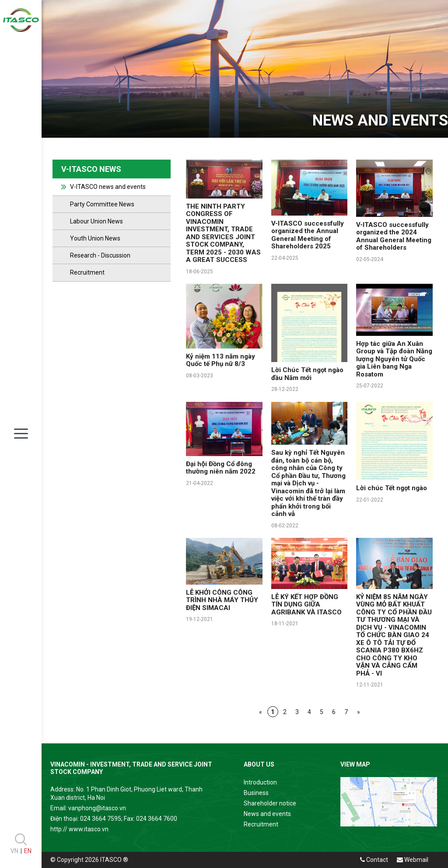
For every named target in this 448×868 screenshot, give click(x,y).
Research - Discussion (100, 255)
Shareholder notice (270, 803)
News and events (267, 814)
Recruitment (87, 272)
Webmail (413, 860)
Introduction (260, 782)
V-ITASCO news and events (108, 187)
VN (14, 851)
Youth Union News (95, 238)
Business (256, 793)
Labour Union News (96, 221)
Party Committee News (102, 204)
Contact (374, 860)
